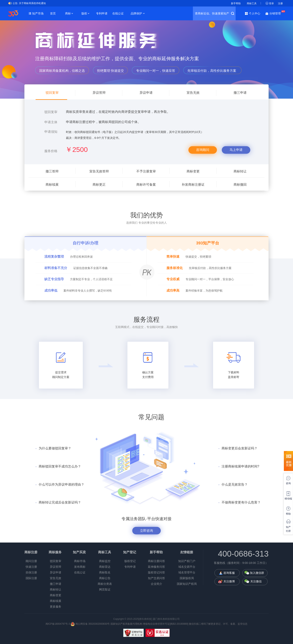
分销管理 (276, 13)
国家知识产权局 (187, 584)
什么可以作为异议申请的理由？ (61, 484)
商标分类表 (105, 584)
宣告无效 (56, 578)
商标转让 (56, 590)
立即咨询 (146, 531)
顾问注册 (31, 561)
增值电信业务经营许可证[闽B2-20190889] (166, 624)
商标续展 (56, 601)
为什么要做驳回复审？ (55, 448)
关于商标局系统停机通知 (32, 3)
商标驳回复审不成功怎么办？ (60, 466)
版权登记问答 (156, 572)
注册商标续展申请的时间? (240, 466)
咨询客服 (229, 573)
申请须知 (51, 132)
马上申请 (236, 150)
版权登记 (130, 561)
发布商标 (80, 567)
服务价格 (51, 151)
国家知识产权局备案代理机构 (126, 624)
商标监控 (105, 561)
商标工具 (252, 3)
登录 (271, 3)
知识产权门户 (187, 561)
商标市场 (80, 561)
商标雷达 (105, 567)
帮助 (288, 514)
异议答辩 (56, 567)
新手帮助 (236, 3)
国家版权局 (187, 578)
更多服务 (56, 607)
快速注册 (31, 567)
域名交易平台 (187, 567)
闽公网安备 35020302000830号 (90, 624)
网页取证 (105, 590)
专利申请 (102, 13)
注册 (280, 3)
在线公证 (118, 13)
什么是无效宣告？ (235, 484)
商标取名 (105, 572)
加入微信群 (257, 573)
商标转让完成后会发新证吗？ (60, 502)
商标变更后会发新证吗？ (239, 448)
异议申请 (56, 572)
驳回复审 (51, 112)
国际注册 (31, 578)
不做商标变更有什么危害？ (241, 502)
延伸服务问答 (156, 567)
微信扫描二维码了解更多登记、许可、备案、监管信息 (218, 624)
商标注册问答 (156, 561)
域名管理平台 (187, 572)
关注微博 (229, 581)
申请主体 (51, 122)
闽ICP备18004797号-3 (58, 624)
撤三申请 (56, 584)
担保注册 (31, 572)
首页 (53, 13)
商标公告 (105, 578)
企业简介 (156, 584)
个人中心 (255, 13)
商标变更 (56, 595)
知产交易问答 (156, 578)
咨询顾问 (203, 150)
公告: (15, 3)
